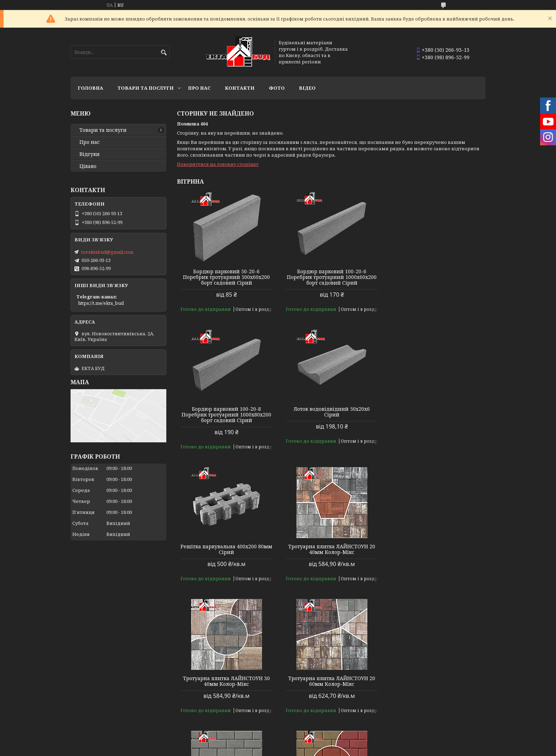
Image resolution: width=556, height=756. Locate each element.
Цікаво (88, 166)
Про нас (199, 88)
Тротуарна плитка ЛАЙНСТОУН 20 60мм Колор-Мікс (331, 544)
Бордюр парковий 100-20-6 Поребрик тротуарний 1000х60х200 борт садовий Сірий (331, 277)
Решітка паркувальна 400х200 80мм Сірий (331, 412)
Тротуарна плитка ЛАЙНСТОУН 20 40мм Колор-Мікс (436, 412)
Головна (90, 88)
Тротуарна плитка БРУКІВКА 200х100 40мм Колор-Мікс (436, 676)
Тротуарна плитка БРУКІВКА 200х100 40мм (226, 676)
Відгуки (90, 154)
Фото (277, 88)
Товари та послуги (146, 88)
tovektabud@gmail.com (107, 252)
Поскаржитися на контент (256, 749)
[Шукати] (164, 53)
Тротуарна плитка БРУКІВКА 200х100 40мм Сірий (436, 544)
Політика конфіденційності (324, 749)
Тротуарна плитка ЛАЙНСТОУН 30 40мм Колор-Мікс (226, 544)
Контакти (240, 88)
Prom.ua (317, 743)
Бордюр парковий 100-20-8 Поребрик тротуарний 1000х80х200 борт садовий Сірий (436, 277)
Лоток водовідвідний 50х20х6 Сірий (226, 412)
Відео (307, 88)
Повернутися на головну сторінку (218, 164)
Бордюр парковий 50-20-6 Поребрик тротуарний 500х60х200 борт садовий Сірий (226, 277)
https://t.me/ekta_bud (101, 303)
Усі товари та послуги (453, 723)
